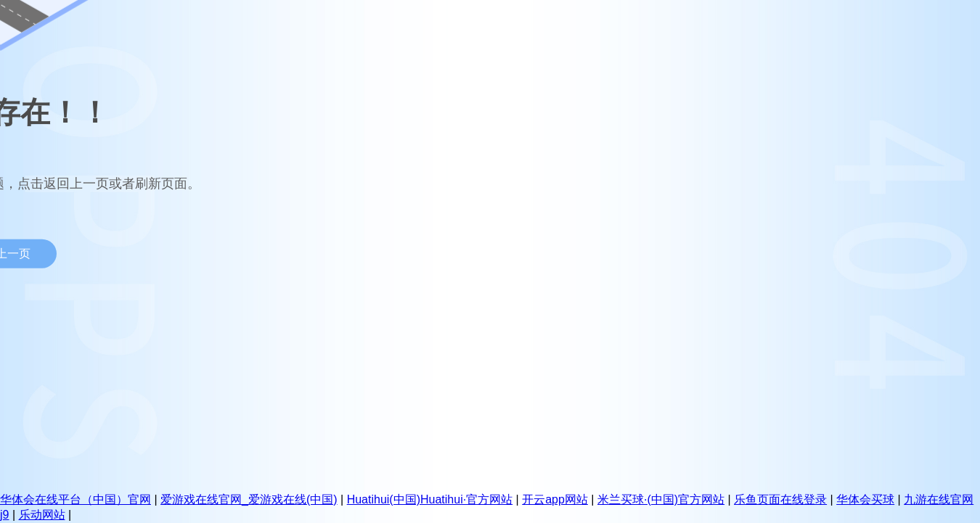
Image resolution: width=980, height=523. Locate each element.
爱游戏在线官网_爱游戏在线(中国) (249, 499)
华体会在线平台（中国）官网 (75, 499)
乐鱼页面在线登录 (780, 499)
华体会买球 (865, 499)
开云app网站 (555, 499)
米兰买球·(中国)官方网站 (661, 499)
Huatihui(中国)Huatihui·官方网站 (430, 499)
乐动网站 (42, 515)
